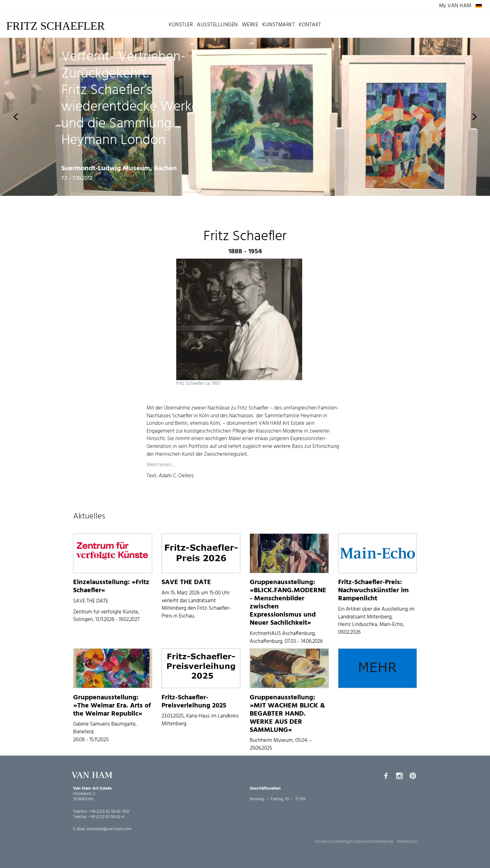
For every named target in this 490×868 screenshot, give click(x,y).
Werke (250, 25)
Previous (16, 117)
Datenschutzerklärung (373, 842)
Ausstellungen (217, 25)
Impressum (407, 842)
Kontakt (310, 25)
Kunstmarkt (278, 25)
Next (474, 117)
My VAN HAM (455, 6)
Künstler (181, 25)
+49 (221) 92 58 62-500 (109, 812)
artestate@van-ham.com (109, 829)
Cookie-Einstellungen (334, 842)
